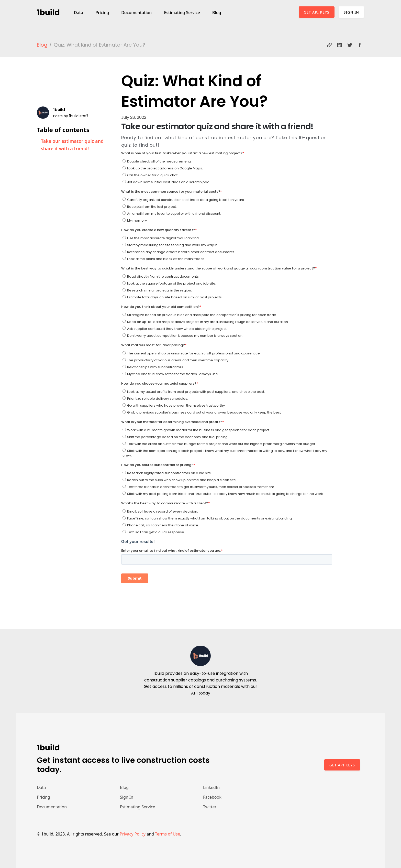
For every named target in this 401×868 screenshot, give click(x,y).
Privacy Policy (133, 834)
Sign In (351, 12)
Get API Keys (317, 12)
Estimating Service (182, 13)
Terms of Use (168, 834)
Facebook (212, 797)
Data (79, 13)
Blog (217, 13)
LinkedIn (211, 787)
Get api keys (342, 765)
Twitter (210, 807)
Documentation (136, 13)
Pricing (102, 13)
